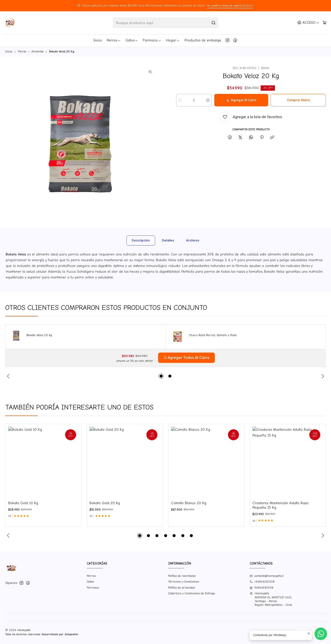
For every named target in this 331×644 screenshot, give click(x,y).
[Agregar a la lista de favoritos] (251, 117)
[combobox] (165, 23)
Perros (114, 40)
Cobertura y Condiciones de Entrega (192, 593)
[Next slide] (322, 536)
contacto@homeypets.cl (267, 576)
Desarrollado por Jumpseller (60, 634)
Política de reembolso (182, 576)
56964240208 (262, 588)
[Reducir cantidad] (180, 100)
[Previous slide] (9, 536)
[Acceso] (308, 23)
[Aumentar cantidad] (208, 100)
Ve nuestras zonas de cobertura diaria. (230, 6)
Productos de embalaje (203, 40)
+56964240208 (262, 582)
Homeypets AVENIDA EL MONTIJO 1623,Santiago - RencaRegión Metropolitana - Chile (271, 599)
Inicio (98, 40)
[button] (140, 536)
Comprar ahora (298, 100)
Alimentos (37, 52)
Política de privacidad (181, 588)
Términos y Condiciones (184, 582)
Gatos (132, 40)
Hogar (173, 40)
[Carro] (325, 23)
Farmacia (152, 40)
